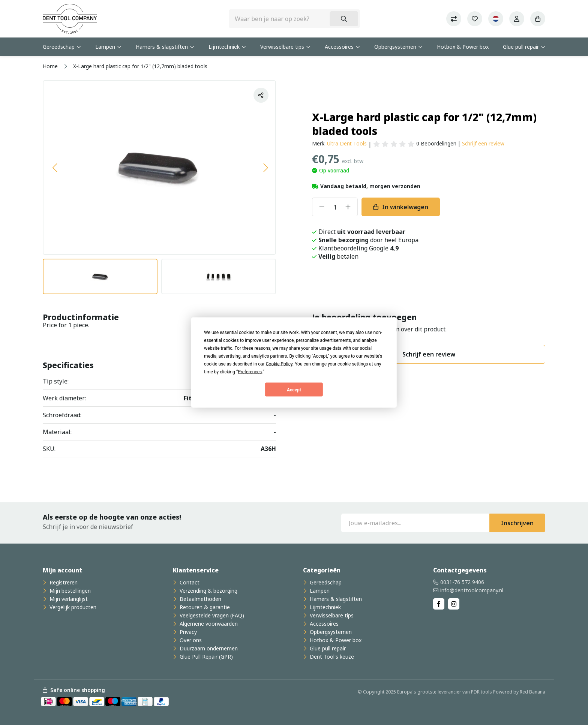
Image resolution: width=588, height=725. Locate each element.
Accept (294, 389)
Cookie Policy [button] (279, 364)
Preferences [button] (250, 372)
